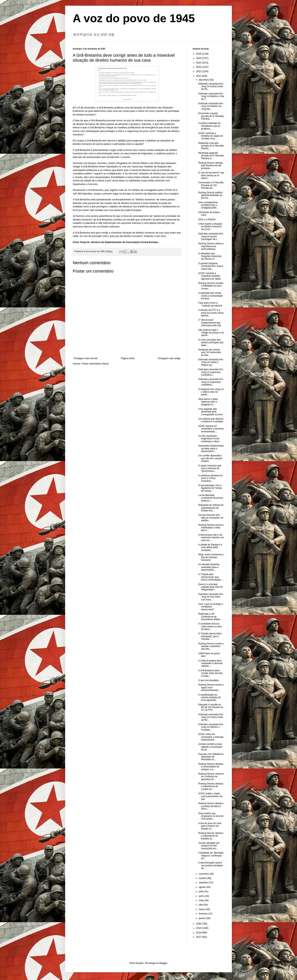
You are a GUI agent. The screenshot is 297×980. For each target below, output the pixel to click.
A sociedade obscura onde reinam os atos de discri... (210, 626)
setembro (204, 883)
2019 (199, 928)
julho (202, 891)
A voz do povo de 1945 (134, 18)
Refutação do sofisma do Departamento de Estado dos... (211, 508)
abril (201, 905)
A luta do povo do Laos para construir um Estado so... (210, 826)
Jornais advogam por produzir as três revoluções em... (209, 846)
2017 (199, 937)
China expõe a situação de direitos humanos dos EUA (210, 227)
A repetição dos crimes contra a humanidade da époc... (210, 296)
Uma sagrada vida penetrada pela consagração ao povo (211, 412)
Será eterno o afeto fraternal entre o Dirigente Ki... (208, 402)
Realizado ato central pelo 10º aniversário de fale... (210, 352)
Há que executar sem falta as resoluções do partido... (211, 518)
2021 (199, 76)
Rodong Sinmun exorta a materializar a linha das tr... (211, 528)
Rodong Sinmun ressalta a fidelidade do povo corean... (211, 286)
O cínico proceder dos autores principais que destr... (211, 343)
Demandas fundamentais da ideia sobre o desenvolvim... (211, 448)
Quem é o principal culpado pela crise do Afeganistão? (210, 587)
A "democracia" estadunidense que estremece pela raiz (210, 323)
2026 (199, 54)
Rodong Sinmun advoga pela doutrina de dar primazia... (211, 166)
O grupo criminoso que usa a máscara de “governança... (210, 468)
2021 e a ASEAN (207, 219)
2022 (199, 71)
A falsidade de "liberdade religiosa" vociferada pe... (211, 856)
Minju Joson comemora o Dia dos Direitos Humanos (211, 557)
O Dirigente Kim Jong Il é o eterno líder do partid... (211, 392)
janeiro (203, 918)
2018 (199, 933)
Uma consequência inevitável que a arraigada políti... (208, 205)
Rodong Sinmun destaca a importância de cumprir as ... (211, 786)
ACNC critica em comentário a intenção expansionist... (211, 737)
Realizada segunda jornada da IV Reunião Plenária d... (211, 156)
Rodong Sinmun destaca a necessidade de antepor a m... (211, 767)
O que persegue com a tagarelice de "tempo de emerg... (210, 488)
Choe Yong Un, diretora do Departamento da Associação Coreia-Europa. (116, 242)
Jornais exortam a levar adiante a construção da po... (210, 747)
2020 (199, 924)
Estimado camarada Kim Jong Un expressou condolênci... (211, 372)
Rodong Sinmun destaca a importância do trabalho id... (211, 836)
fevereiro (204, 914)
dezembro (204, 80)
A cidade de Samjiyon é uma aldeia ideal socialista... (210, 547)
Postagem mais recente (86, 358)
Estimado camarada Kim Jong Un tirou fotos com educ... (211, 597)
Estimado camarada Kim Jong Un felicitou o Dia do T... (211, 96)
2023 (199, 67)
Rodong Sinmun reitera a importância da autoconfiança (211, 246)
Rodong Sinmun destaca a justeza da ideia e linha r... (211, 806)
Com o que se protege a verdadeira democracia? (211, 607)
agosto (203, 887)
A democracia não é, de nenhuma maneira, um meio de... (211, 538)
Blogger (163, 963)
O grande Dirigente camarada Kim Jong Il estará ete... (211, 266)
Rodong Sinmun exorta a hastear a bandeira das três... (211, 646)
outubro (203, 878)
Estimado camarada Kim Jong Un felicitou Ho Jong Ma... (211, 106)
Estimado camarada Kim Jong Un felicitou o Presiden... (211, 727)
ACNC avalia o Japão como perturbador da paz (210, 796)
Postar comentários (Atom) (95, 364)
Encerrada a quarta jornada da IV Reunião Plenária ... (211, 116)
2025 (199, 58)
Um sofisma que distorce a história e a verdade (211, 420)
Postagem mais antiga (169, 358)
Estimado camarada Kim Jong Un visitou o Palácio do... (211, 362)
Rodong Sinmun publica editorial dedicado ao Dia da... (210, 195)
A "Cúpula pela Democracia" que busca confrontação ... (211, 577)
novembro (204, 874)
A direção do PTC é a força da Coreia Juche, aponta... (211, 313)
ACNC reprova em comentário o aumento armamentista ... (211, 429)
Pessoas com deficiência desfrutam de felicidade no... (211, 757)
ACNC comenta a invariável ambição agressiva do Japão (210, 276)
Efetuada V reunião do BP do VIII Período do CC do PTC (211, 707)
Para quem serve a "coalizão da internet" (210, 304)
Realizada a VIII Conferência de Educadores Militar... (210, 617)
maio (202, 900)
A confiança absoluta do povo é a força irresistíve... (210, 478)
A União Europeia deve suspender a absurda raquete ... (210, 663)
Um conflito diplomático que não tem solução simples (210, 458)
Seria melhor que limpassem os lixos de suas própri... (211, 816)
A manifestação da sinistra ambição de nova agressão (209, 698)
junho (202, 896)
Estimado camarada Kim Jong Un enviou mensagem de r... (211, 236)
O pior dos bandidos (208, 680)
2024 (199, 63)
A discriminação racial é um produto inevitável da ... (211, 865)
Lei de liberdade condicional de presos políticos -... (211, 498)
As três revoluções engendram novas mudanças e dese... (210, 439)
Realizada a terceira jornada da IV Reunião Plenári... (211, 146)
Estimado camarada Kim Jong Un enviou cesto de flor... (211, 87)
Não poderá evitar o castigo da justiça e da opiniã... (211, 333)
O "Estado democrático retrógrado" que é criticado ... (210, 636)
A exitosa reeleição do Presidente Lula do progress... (209, 126)
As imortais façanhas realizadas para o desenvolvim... (209, 567)
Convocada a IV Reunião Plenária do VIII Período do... (211, 185)
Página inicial (128, 358)
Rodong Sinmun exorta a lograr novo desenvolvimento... (211, 687)
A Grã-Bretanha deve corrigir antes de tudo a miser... (210, 673)
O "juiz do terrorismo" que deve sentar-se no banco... (211, 175)
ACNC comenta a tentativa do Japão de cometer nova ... (211, 136)
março (202, 909)
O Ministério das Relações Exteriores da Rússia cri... (210, 256)
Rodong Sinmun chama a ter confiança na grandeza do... (211, 777)
